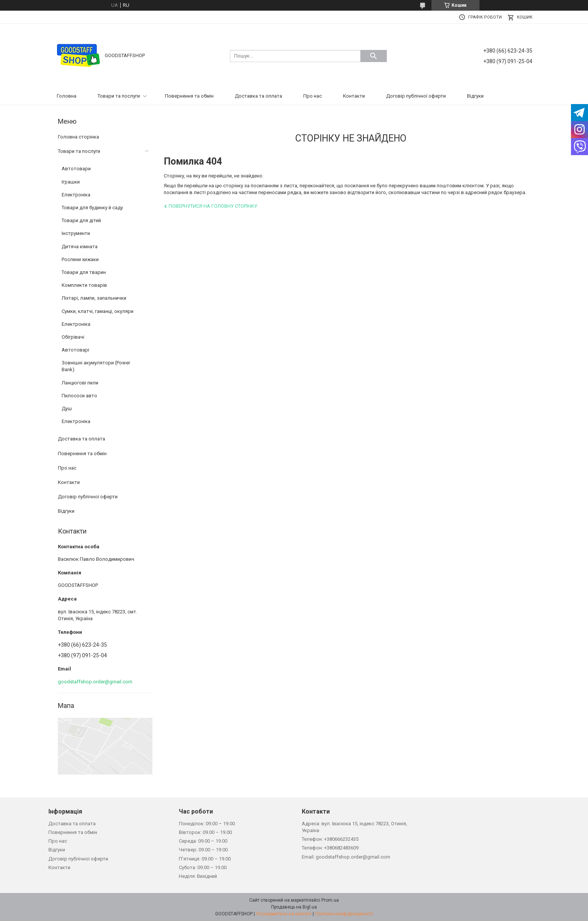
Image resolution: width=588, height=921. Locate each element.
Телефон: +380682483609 (330, 848)
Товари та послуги (119, 96)
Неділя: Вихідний (198, 876)
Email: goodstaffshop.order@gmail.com (346, 857)
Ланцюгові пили (80, 383)
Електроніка (76, 195)
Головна (67, 96)
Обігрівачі (73, 337)
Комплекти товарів (84, 285)
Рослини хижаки (80, 259)
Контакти (354, 96)
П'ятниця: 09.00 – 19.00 (205, 859)
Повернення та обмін (189, 96)
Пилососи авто (79, 396)
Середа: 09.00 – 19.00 (203, 841)
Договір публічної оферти (416, 96)
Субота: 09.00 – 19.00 (203, 867)
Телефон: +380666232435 (330, 839)
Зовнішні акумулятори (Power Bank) (96, 366)
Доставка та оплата (258, 96)
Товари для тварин (84, 272)
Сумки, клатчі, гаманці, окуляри (98, 311)
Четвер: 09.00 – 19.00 (203, 850)
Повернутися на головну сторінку (213, 206)
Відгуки (475, 96)
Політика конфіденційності (344, 914)
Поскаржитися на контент (284, 914)
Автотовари (76, 169)
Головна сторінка (78, 137)
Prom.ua (330, 900)
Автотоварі (75, 350)
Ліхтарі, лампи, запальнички (94, 298)
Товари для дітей (81, 220)
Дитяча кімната (80, 247)
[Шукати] (374, 56)
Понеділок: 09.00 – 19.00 (207, 824)
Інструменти (76, 233)
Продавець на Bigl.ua (294, 907)
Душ (67, 408)
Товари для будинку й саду (92, 208)
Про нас (313, 96)
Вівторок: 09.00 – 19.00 (205, 832)
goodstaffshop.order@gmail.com (95, 682)
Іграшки (71, 182)
